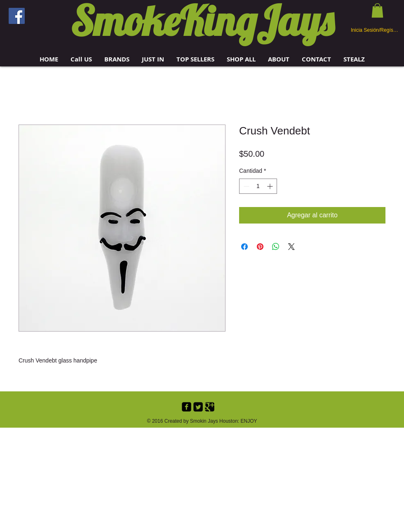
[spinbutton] (258, 186)
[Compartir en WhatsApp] (276, 247)
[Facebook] (17, 16)
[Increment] (271, 186)
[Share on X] (291, 247)
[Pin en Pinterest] (260, 247)
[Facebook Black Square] (187, 407)
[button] (117, 59)
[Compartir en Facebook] (244, 247)
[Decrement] (245, 186)
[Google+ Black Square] (210, 407)
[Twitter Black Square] (198, 407)
